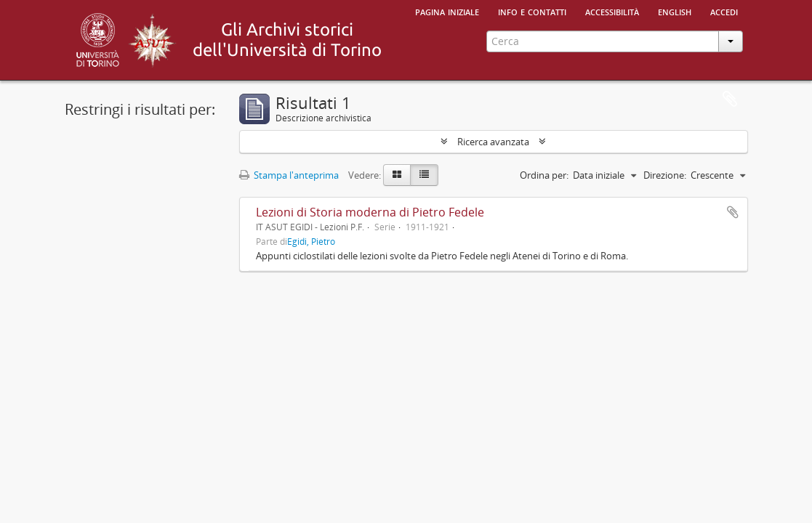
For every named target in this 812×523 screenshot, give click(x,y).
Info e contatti (532, 11)
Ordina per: (544, 175)
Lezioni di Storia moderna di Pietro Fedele (370, 212)
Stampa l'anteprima (289, 175)
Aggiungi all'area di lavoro (733, 212)
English (675, 11)
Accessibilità (612, 11)
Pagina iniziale (447, 11)
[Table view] (424, 175)
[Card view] (397, 175)
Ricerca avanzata (493, 142)
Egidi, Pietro (311, 241)
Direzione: (665, 175)
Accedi (724, 11)
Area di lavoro (730, 100)
